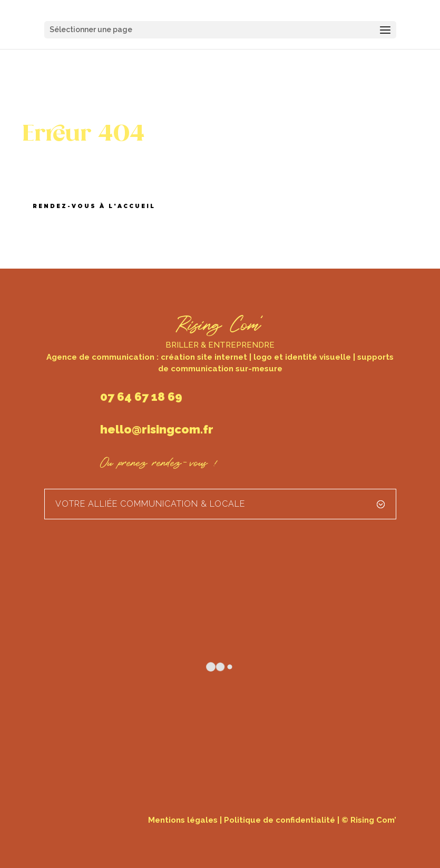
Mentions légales (183, 820)
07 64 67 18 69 (141, 397)
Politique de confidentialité (280, 820)
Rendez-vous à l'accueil (94, 206)
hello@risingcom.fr (157, 429)
